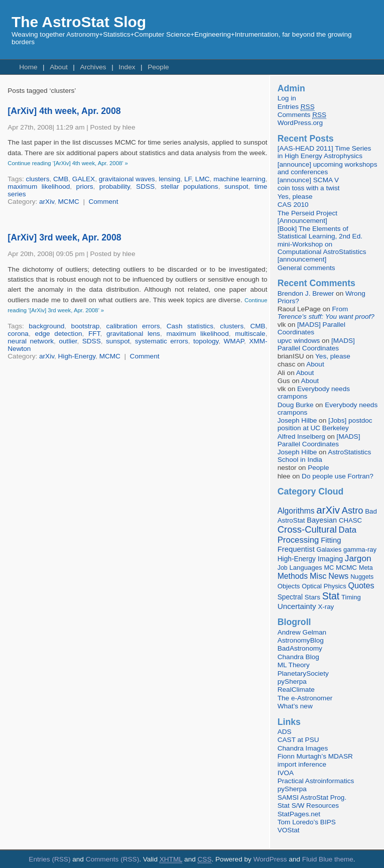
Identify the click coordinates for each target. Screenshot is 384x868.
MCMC (69, 202)
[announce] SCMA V (308, 180)
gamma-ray (360, 549)
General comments (306, 268)
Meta (366, 568)
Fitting (331, 540)
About (59, 67)
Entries (296, 107)
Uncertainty (297, 606)
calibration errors (133, 326)
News (338, 576)
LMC (203, 179)
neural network (31, 341)
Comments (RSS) (113, 859)
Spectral (290, 597)
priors (85, 187)
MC (329, 568)
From (326, 313)
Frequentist (296, 549)
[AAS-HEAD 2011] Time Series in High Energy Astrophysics (325, 152)
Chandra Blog (298, 657)
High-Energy (77, 356)
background (46, 326)
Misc (318, 576)
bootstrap (86, 326)
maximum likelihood (39, 187)
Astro (353, 511)
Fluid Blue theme (328, 859)
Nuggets (362, 577)
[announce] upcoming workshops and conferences (328, 168)
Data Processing (317, 535)
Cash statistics (190, 326)
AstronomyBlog (301, 640)
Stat (331, 596)
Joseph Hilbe (297, 420)
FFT (94, 334)
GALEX (84, 179)
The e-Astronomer (305, 698)
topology (206, 341)
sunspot (236, 187)
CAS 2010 (293, 205)
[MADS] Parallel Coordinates (311, 328)
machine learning (239, 179)
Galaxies (329, 549)
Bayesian (322, 520)
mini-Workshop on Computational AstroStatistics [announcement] (322, 252)
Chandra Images (303, 748)
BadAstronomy (300, 648)
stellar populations (189, 187)
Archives (93, 67)
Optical (312, 586)
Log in (287, 98)
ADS (285, 732)
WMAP (234, 341)
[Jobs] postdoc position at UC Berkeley (325, 424)
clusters (38, 179)
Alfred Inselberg (301, 437)
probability (115, 187)
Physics (335, 586)
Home (28, 67)
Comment (103, 202)
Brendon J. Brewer (306, 293)
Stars (312, 597)
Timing (351, 597)
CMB (61, 179)
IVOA (286, 773)
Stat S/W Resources (308, 805)
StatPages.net (299, 814)
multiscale (250, 334)
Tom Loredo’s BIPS (307, 822)
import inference (302, 764)
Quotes (361, 585)
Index (127, 67)
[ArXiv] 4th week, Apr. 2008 (64, 111)
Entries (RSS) (49, 859)
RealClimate (296, 690)
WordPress (270, 859)
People (158, 67)
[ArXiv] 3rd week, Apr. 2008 (64, 237)
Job (283, 568)
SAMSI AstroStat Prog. (312, 797)
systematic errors (162, 341)
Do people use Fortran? (338, 476)
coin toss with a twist (309, 188)
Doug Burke (296, 405)
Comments (302, 115)
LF (188, 179)
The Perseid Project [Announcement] (307, 217)
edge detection (58, 334)
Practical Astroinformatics (316, 781)
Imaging (330, 559)
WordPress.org (300, 123)
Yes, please (295, 197)
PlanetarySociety (303, 673)
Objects (289, 586)
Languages (305, 568)
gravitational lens (133, 334)
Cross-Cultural (307, 529)
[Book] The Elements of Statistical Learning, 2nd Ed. (320, 232)
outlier (68, 341)
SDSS (145, 187)
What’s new (295, 706)
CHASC (350, 520)
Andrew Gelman (302, 632)
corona (18, 334)
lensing (169, 179)
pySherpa (292, 681)
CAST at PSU (298, 740)
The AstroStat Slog (79, 22)
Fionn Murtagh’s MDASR (315, 756)
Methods (293, 576)
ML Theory (294, 665)
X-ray (326, 607)
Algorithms (296, 511)
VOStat (289, 830)
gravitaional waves (127, 179)
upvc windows (299, 341)
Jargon (358, 558)
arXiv (47, 202)
